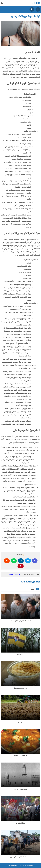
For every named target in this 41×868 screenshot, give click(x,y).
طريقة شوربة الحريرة (20, 756)
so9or (35, 3)
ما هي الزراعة (20, 722)
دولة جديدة (21, 654)
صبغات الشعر (14, 574)
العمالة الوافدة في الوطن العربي (21, 857)
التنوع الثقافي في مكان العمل (21, 621)
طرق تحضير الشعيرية (21, 688)
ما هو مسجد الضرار (20, 789)
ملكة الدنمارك (20, 823)
